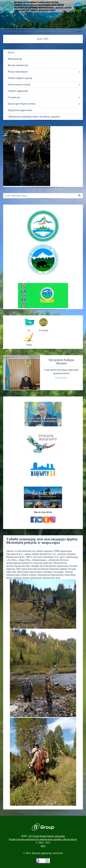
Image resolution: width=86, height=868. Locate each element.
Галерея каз (14, 97)
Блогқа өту (61, 377)
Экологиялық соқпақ (19, 84)
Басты (11, 52)
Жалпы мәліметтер (18, 65)
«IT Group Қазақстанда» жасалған (47, 836)
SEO (43, 846)
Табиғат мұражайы (18, 91)
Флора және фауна (18, 72)
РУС (46, 39)
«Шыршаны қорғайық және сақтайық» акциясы (34, 117)
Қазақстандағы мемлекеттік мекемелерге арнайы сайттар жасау (43, 839)
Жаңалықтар (15, 59)
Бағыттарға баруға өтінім (22, 104)
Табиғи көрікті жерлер (20, 78)
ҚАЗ (40, 39)
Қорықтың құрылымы (20, 110)
